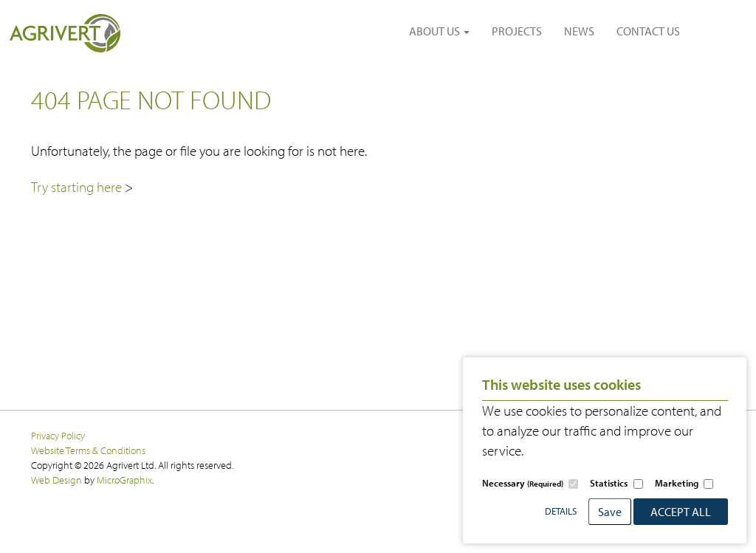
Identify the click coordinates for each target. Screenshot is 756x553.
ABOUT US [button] (439, 31)
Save (610, 512)
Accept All (681, 512)
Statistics (609, 483)
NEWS (579, 31)
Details (561, 511)
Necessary (523, 483)
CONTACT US (648, 31)
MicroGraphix (124, 480)
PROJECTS (517, 31)
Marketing (677, 483)
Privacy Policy (58, 435)
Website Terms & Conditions (88, 450)
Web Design (56, 480)
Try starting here (78, 187)
